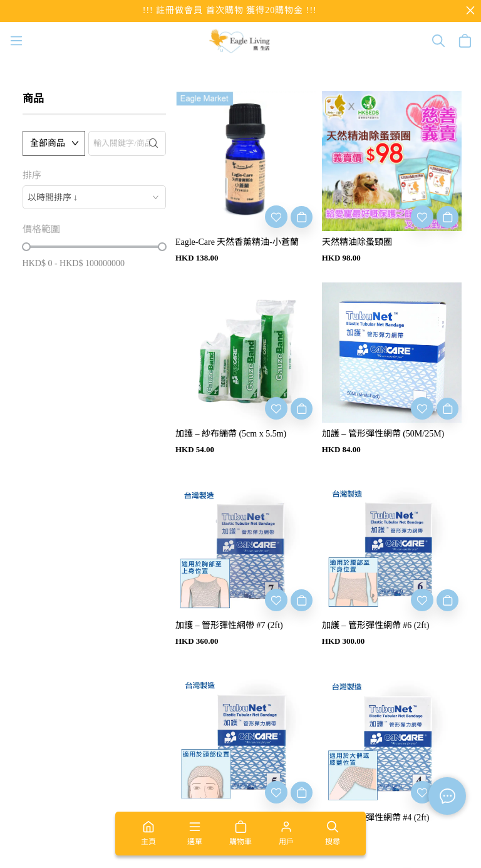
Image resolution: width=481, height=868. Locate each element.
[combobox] (94, 197)
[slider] (26, 247)
